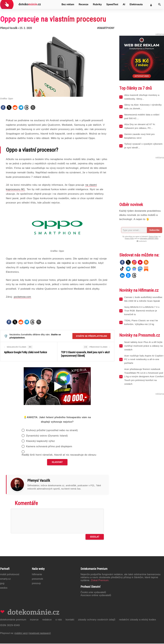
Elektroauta (136, 4)
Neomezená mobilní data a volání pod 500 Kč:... (142, 116)
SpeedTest (112, 4)
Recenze (83, 4)
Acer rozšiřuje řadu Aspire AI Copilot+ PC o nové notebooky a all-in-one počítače (144, 359)
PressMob (37, 579)
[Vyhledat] (160, 4)
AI (124, 4)
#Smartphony (106, 28)
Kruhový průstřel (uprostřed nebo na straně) (52, 431)
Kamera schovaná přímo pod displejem (49, 447)
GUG (2, 584)
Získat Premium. (100, 581)
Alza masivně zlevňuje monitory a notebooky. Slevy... (142, 97)
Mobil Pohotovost (10, 575)
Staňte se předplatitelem (91, 336)
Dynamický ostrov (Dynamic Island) (47, 436)
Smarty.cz (5, 579)
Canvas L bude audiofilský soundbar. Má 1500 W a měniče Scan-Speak (144, 299)
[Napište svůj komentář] (57, 521)
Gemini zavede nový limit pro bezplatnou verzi (140, 136)
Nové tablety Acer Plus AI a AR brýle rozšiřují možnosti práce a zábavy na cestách (144, 346)
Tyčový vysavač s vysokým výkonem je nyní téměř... (143, 146)
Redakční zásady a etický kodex (137, 620)
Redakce (47, 620)
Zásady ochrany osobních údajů (97, 620)
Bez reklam (68, 4)
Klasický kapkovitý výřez (40, 441)
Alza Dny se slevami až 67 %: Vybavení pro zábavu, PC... (140, 126)
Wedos (4, 588)
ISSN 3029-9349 (10, 626)
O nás (59, 620)
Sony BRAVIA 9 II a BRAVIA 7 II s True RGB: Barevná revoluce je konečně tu (142, 311)
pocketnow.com (22, 297)
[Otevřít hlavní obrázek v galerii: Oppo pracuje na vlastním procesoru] (57, 65)
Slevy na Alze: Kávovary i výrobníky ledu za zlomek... (143, 107)
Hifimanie (37, 575)
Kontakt (70, 620)
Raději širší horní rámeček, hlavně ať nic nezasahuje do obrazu (59, 455)
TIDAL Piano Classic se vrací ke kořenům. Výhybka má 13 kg (141, 322)
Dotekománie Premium (13, 620)
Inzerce (34, 620)
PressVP (36, 584)
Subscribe (154, 230)
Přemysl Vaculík (9, 28)
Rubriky (97, 4)
